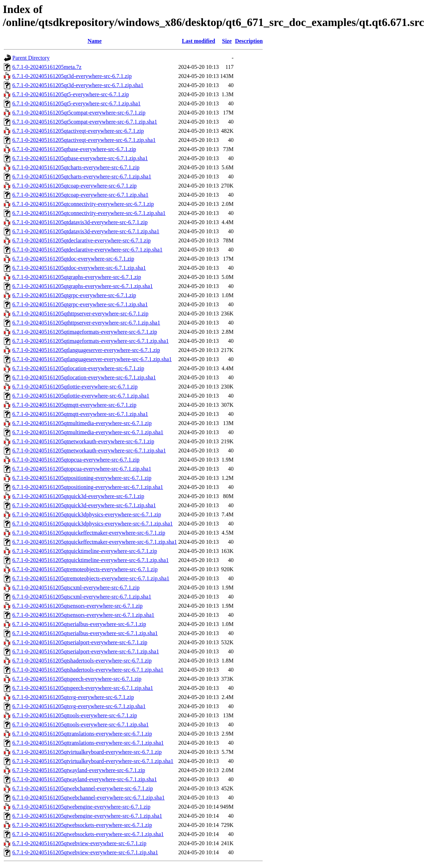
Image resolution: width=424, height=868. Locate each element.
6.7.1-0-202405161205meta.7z (47, 67)
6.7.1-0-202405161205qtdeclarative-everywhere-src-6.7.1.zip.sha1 (87, 250)
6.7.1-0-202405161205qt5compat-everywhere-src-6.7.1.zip (79, 113)
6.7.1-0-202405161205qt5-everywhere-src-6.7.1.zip (71, 94)
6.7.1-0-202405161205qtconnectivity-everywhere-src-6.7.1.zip (83, 204)
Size (227, 41)
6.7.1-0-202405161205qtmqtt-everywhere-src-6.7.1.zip (74, 405)
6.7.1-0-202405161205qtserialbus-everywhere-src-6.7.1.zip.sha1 (85, 633)
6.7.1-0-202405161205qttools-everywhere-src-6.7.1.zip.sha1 (80, 725)
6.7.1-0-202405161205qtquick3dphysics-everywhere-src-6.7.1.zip (87, 514)
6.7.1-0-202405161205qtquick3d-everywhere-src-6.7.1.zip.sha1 (84, 505)
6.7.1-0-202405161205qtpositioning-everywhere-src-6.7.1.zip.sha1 (88, 487)
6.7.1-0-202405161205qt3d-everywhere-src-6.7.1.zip (72, 76)
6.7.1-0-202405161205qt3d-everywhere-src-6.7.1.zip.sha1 (78, 85)
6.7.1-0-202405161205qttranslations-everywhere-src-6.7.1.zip (82, 734)
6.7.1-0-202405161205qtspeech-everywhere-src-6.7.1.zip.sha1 (83, 688)
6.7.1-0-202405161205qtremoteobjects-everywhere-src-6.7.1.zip (85, 569)
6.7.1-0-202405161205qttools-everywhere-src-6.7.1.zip (75, 715)
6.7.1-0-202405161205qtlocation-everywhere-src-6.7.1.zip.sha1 (84, 377)
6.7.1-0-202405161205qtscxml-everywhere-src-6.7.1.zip (76, 588)
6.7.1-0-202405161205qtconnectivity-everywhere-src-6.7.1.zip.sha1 (89, 213)
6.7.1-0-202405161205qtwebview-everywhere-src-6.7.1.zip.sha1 (85, 852)
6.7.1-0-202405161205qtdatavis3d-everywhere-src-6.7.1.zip (80, 222)
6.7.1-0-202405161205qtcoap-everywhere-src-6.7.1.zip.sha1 (80, 195)
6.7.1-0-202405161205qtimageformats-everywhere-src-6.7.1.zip (85, 332)
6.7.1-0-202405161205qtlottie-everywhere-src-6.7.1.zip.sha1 (81, 396)
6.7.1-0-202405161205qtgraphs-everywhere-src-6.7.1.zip (77, 277)
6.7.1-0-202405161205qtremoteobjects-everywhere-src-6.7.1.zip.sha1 (91, 578)
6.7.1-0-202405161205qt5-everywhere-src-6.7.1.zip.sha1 (76, 103)
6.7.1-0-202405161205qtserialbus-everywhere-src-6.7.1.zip (79, 624)
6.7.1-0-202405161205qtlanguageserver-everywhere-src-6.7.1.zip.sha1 (92, 359)
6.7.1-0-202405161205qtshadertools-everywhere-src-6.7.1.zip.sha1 (88, 670)
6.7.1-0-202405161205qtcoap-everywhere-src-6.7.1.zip (74, 186)
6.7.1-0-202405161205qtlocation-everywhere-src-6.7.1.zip (78, 368)
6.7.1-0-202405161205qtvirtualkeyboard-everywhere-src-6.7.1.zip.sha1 (93, 761)
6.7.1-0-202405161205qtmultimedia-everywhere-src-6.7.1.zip (82, 423)
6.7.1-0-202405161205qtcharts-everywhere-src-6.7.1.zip (76, 167)
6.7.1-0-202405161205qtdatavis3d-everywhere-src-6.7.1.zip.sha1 (86, 231)
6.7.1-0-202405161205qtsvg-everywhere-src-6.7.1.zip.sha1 (79, 706)
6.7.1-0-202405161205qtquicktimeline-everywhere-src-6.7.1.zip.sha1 (90, 560)
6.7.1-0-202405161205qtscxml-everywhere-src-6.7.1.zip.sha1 (82, 597)
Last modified (199, 41)
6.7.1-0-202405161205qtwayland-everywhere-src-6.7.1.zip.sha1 (84, 779)
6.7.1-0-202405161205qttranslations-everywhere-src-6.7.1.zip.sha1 (88, 743)
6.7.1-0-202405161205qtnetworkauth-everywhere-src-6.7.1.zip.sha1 (89, 451)
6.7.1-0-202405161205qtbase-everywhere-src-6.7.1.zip (74, 149)
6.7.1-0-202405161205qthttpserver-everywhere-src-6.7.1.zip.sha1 (86, 323)
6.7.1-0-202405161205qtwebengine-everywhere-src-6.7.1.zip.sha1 (87, 816)
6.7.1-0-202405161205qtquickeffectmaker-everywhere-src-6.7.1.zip (89, 533)
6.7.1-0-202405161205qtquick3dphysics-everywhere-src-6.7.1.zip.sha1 (93, 524)
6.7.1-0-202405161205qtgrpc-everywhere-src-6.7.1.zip (74, 295)
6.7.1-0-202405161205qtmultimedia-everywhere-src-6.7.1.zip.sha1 (88, 432)
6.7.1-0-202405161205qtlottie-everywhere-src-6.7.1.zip (75, 387)
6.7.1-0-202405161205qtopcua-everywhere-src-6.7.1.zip (76, 460)
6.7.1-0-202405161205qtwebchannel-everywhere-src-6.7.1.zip (83, 788)
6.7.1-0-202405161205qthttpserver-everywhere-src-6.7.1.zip (80, 314)
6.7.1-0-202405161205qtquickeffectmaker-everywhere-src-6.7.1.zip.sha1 (95, 542)
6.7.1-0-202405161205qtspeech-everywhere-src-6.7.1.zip (77, 679)
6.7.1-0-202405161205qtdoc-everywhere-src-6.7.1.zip (73, 259)
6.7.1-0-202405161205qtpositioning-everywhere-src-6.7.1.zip (82, 478)
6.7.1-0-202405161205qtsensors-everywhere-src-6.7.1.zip (77, 606)
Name (94, 41)
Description (249, 41)
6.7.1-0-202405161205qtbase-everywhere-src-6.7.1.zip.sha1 (80, 158)
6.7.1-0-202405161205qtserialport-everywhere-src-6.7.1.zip (80, 642)
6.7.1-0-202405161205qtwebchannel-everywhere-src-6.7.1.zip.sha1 (89, 798)
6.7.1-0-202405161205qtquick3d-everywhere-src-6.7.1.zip (78, 496)
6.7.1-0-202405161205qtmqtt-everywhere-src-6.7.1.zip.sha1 (80, 414)
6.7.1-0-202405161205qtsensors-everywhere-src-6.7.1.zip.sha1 (83, 615)
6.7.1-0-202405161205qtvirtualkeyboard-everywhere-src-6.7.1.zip (87, 752)
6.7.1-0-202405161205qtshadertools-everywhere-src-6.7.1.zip (82, 661)
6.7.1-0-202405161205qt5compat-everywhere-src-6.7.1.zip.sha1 (85, 122)
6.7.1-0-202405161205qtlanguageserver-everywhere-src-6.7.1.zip (86, 350)
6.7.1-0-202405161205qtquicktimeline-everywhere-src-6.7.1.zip (85, 551)
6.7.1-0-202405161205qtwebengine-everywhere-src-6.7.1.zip (81, 807)
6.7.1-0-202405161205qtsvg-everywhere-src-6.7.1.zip (73, 697)
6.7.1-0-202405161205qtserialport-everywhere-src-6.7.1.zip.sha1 (86, 651)
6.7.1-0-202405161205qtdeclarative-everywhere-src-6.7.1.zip (81, 240)
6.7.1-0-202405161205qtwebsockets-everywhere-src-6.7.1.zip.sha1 (88, 834)
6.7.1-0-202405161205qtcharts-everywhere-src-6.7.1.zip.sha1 (82, 177)
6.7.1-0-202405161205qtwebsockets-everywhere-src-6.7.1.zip (82, 825)
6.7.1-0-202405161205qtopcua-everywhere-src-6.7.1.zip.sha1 (82, 469)
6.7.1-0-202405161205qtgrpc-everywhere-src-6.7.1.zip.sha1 (80, 304)
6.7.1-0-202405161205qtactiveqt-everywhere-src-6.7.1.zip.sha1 (84, 140)
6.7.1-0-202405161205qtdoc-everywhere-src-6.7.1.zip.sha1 (79, 268)
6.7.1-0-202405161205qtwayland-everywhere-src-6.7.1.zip (79, 770)
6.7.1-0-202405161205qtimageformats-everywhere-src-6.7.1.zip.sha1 (90, 341)
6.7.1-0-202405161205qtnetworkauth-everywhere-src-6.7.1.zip (83, 441)
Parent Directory (31, 58)
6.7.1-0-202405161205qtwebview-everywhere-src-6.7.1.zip (79, 843)
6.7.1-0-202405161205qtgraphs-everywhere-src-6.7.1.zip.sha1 (83, 286)
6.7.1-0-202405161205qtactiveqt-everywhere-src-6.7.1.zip (78, 131)
